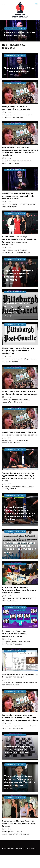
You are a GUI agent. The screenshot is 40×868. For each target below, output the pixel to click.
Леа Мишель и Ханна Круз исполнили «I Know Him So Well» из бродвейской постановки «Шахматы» (19, 241)
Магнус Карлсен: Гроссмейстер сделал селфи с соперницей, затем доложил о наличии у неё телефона (20, 513)
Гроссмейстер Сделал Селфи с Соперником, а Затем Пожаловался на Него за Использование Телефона (20, 718)
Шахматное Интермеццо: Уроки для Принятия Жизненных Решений (18, 750)
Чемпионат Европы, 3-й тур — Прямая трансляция (19, 70)
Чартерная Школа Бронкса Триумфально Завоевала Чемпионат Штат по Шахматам (20, 590)
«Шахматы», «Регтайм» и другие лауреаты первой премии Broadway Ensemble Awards (19, 196)
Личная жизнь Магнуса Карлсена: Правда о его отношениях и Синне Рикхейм (19, 823)
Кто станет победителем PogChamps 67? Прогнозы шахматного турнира (15, 634)
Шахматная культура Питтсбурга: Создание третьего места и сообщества (17, 308)
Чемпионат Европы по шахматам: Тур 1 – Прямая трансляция (20, 676)
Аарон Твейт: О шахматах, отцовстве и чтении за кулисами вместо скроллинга (19, 275)
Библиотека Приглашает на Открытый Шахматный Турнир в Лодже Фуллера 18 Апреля (20, 547)
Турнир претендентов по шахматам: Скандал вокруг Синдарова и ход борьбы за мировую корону (20, 781)
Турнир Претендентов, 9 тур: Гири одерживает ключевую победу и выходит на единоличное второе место (19, 477)
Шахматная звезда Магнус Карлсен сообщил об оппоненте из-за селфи (20, 393)
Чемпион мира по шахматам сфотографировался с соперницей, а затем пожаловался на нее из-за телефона (20, 151)
